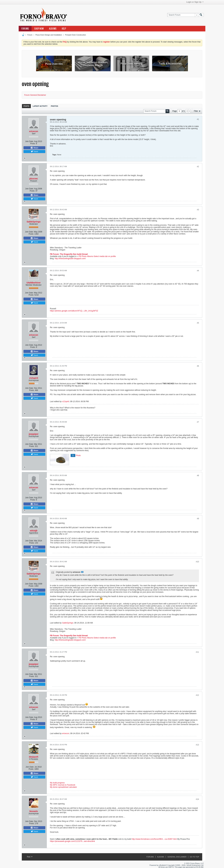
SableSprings (34, 222)
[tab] (26, 106)
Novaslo (34, 811)
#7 (198, 422)
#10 (197, 562)
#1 (198, 119)
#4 (198, 271)
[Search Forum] (183, 15)
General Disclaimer (177, 857)
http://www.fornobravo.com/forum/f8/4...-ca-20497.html (154, 839)
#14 (197, 799)
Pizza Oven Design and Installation (49, 35)
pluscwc (34, 179)
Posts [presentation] (26, 106)
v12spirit (34, 378)
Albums (53, 29)
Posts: (33, 144)
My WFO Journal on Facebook (63, 785)
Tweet (34, 152)
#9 (198, 519)
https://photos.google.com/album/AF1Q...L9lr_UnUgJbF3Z (74, 311)
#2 (198, 167)
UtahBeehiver (34, 283)
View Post (82, 572)
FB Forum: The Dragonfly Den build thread (69, 254)
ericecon (34, 131)
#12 (197, 695)
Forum (30, 35)
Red (30, 857)
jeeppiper (34, 434)
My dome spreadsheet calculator (63, 787)
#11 (197, 652)
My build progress (57, 783)
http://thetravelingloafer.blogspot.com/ (70, 259)
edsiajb (34, 531)
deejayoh (34, 757)
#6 (198, 366)
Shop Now (39, 29)
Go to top (194, 857)
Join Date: (29, 141)
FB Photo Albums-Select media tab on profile (97, 256)
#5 (198, 323)
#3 (198, 210)
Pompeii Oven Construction (76, 35)
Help (64, 29)
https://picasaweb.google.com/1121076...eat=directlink (72, 841)
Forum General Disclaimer (35, 95)
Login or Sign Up (195, 2)
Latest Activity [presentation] (40, 106)
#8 (198, 476)
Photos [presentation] (54, 106)
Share (34, 148)
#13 (197, 745)
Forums (25, 29)
